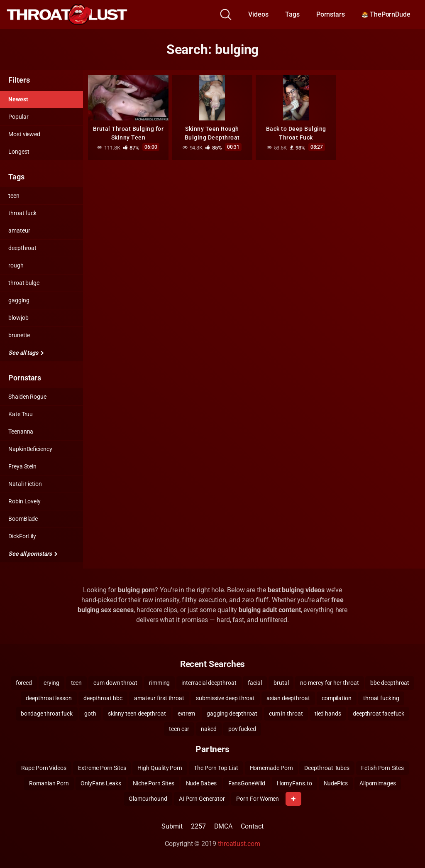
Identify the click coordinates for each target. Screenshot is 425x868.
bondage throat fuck (47, 714)
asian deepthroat (288, 698)
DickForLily (22, 536)
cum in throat (286, 714)
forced (24, 683)
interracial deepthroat (209, 683)
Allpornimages (378, 783)
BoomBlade (23, 519)
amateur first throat (159, 698)
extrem (187, 714)
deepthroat (22, 248)
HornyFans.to (294, 783)
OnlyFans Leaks (101, 783)
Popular (18, 117)
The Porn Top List (216, 768)
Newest (18, 99)
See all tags (26, 353)
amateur (19, 230)
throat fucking (381, 698)
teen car (179, 729)
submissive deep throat (225, 698)
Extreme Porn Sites (102, 768)
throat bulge (24, 283)
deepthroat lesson (49, 698)
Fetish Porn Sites (382, 768)
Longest (19, 152)
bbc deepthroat (390, 683)
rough (16, 265)
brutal (281, 683)
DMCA (223, 826)
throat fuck (22, 213)
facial (255, 683)
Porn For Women (258, 799)
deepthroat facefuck (379, 714)
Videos (258, 14)
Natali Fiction (25, 484)
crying (51, 683)
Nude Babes (201, 783)
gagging (19, 300)
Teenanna (21, 432)
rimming (159, 683)
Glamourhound (148, 799)
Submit (172, 826)
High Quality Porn (160, 768)
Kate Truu (21, 414)
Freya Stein (22, 466)
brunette (19, 335)
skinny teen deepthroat (137, 714)
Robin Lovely (24, 501)
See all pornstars (33, 554)
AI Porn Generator (202, 799)
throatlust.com (239, 844)
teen (14, 196)
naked (209, 729)
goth (90, 714)
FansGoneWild (247, 783)
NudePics (336, 783)
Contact (252, 826)
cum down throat (115, 683)
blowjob (18, 318)
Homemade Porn (271, 768)
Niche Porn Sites (154, 783)
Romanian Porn (49, 783)
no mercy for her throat (329, 683)
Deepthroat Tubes (327, 768)
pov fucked (242, 729)
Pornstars (331, 14)
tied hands (328, 714)
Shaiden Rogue (27, 397)
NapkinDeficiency (30, 449)
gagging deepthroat (232, 714)
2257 (198, 826)
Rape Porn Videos (44, 768)
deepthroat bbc (103, 698)
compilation (337, 698)
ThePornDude (386, 14)
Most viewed (24, 134)
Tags (292, 14)
